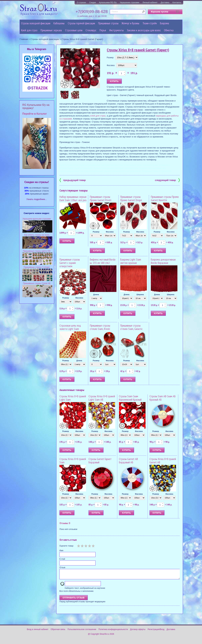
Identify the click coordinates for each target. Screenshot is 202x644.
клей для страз (98, 116)
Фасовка (111, 65)
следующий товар (167, 180)
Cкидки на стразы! (37, 182)
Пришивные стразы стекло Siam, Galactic (131, 327)
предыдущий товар (73, 180)
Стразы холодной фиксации (36, 23)
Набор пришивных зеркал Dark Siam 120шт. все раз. (73, 198)
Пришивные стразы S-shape (37, 267)
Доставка (165, 2)
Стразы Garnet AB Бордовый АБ (128, 461)
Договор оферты (138, 631)
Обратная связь (58, 631)
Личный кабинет (150, 2)
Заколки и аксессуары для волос (144, 30)
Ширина (140, 294)
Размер (110, 58)
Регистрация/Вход (156, 631)
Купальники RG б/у (108, 2)
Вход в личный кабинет (38, 631)
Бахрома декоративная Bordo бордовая (163, 261)
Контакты (177, 2)
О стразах (81, 2)
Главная (24, 39)
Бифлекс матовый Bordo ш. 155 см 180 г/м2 (103, 261)
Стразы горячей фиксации (81, 23)
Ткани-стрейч (150, 23)
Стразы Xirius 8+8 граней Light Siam (73, 398)
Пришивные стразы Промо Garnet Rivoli (101, 198)
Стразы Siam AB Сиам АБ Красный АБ (163, 398)
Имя (61, 551)
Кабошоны (59, 23)
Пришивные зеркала (51, 30)
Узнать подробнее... (37, 199)
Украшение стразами (129, 2)
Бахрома (164, 23)
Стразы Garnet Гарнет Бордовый (100, 461)
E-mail (62, 559)
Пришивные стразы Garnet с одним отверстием (70, 263)
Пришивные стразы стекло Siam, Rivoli (100, 327)
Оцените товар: (67, 546)
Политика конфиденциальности (113, 631)
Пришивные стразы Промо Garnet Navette (165, 198)
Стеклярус (91, 30)
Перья (103, 30)
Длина (96, 294)
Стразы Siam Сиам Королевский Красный (130, 398)
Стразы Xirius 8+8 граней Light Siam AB (102, 398)
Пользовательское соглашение (82, 631)
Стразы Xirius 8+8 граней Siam (73, 461)
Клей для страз (29, 30)
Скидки (93, 2)
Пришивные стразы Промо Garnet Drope (131, 198)
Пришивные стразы (108, 23)
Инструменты (116, 30)
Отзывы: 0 (65, 523)
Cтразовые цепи (74, 30)
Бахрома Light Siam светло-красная (131, 261)
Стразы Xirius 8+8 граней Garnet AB (163, 461)
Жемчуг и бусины (130, 23)
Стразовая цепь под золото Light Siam (70, 327)
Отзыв (62, 567)
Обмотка (169, 30)
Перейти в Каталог (35, 114)
